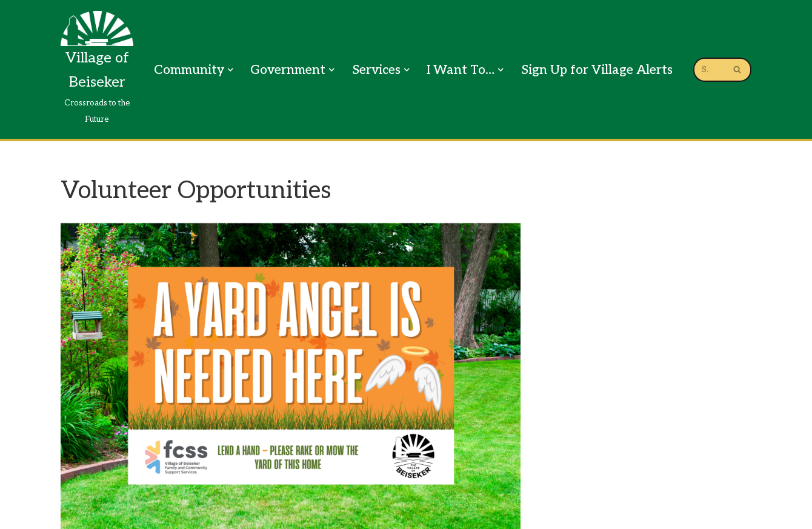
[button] (230, 70)
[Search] (709, 70)
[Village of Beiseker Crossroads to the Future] (97, 69)
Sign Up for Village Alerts (597, 70)
